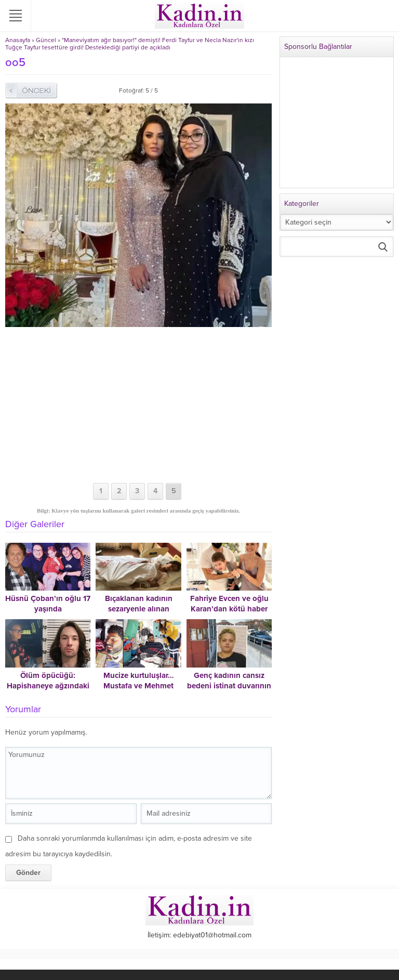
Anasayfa (18, 40)
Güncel (46, 40)
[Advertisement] (138, 405)
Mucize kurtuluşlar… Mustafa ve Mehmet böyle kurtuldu (139, 686)
